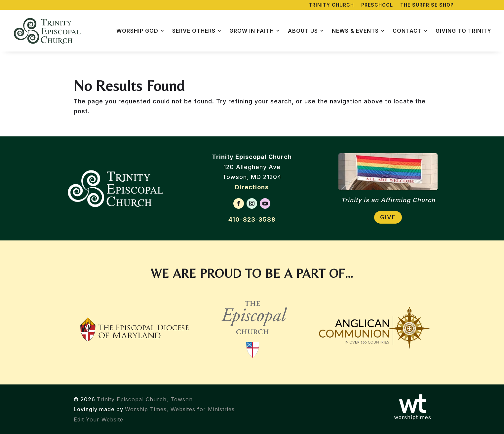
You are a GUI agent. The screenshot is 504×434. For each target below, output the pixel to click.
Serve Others (194, 31)
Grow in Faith (252, 31)
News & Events (355, 31)
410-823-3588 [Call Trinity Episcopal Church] (252, 219)
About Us (303, 31)
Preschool (377, 5)
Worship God (137, 31)
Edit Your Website (98, 419)
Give (388, 217)
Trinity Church (331, 5)
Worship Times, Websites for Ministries (180, 409)
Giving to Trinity (464, 31)
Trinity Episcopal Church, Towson (145, 399)
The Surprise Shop (427, 5)
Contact (407, 31)
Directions (252, 187)
